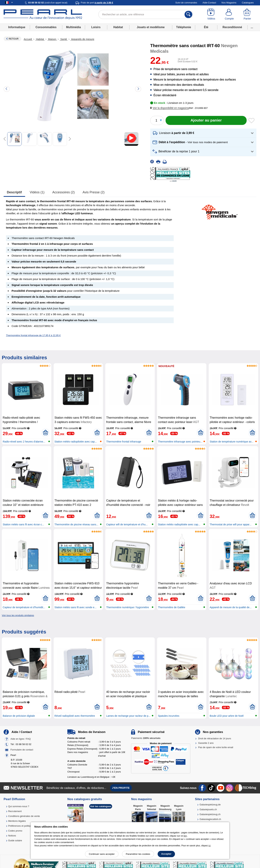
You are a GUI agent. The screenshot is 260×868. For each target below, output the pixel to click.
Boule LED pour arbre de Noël (227, 716)
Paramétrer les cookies (138, 854)
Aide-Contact (209, 3)
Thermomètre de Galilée (172, 607)
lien (185, 836)
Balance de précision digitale (19, 716)
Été (206, 27)
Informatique (17, 27)
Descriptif (14, 192)
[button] (170, 108)
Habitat (118, 27)
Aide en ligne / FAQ (21, 739)
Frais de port (97, 3)
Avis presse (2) (94, 192)
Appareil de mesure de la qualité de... (231, 607)
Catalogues (248, 3)
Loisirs (96, 27)
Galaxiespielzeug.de (210, 805)
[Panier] (247, 14)
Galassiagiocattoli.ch (210, 819)
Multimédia (73, 27)
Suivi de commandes (186, 3)
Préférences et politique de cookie (26, 826)
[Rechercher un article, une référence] (146, 14)
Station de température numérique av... (231, 442)
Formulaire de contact (22, 750)
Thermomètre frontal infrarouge (124, 442)
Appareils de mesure (82, 39)
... (252, 27)
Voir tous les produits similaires (18, 615)
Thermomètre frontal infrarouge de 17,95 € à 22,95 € (33, 335)
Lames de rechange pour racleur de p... (128, 716)
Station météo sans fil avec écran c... (23, 524)
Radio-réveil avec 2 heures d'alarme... (24, 442)
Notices (12, 836)
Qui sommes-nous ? (19, 806)
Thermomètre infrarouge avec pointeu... (180, 442)
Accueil (28, 39)
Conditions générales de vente (24, 816)
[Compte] (229, 14)
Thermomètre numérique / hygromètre (128, 607)
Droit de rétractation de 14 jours (215, 738)
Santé (64, 39)
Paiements (146, 738)
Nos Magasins (229, 3)
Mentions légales (17, 821)
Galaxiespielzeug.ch (210, 814)
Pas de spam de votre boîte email (216, 747)
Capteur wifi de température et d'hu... (127, 524)
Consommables (46, 27)
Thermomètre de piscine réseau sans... (76, 524)
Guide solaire (15, 840)
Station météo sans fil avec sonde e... (76, 607)
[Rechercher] (188, 14)
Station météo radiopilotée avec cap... (76, 442)
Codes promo (15, 831)
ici (210, 846)
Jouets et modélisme (151, 27)
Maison (52, 39)
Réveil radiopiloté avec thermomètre (75, 716)
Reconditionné (232, 27)
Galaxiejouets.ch (208, 809)
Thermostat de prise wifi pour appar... (230, 524)
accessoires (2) (64, 192)
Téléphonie (184, 27)
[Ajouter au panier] (206, 120)
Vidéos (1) (37, 192)
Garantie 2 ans (206, 743)
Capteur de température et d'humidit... (24, 607)
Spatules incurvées (169, 716)
